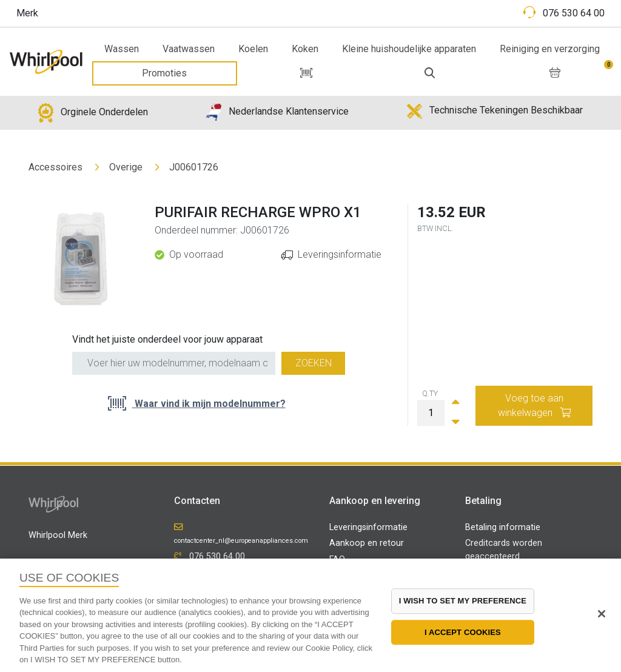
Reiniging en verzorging (550, 49)
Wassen (122, 49)
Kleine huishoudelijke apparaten (409, 49)
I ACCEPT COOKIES (463, 632)
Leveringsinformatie (340, 254)
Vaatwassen (189, 49)
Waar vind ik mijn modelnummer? (209, 404)
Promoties (164, 73)
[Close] (602, 614)
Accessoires (55, 167)
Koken (305, 49)
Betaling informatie (503, 527)
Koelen (253, 49)
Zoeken (314, 363)
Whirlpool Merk (58, 535)
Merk (27, 13)
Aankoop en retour (367, 543)
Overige (126, 167)
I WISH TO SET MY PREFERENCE (463, 601)
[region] (310, 615)
